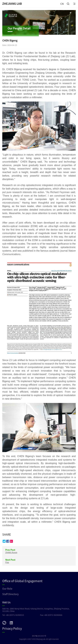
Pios (7, 562)
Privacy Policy (12, 628)
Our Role (7, 589)
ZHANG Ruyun (11, 552)
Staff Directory (10, 594)
